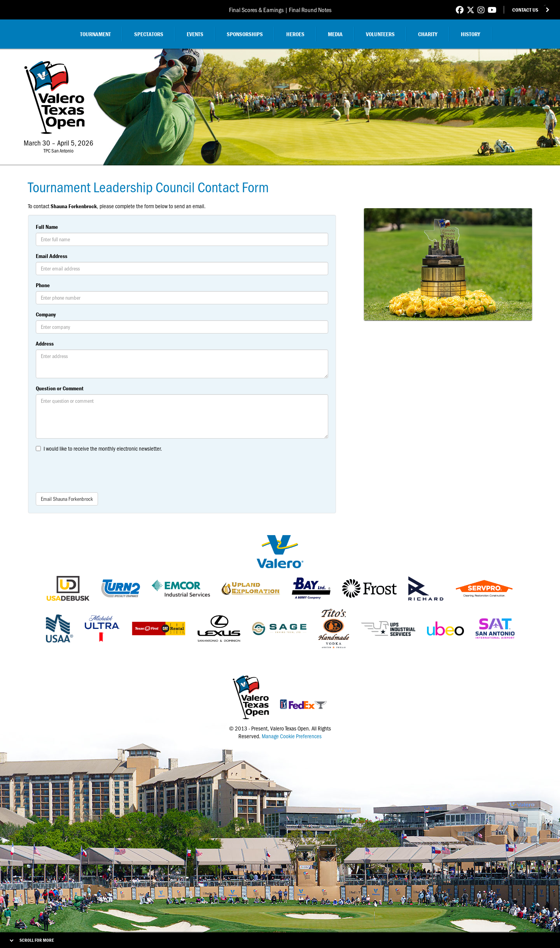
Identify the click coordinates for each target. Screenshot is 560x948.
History (471, 34)
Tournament (95, 34)
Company (46, 314)
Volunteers (380, 34)
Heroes (295, 34)
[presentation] (95, 471)
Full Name (47, 227)
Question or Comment (60, 388)
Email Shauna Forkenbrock (67, 499)
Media (335, 34)
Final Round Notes (310, 10)
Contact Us (525, 10)
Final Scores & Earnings (256, 10)
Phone (43, 285)
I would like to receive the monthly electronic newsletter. (103, 448)
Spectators (149, 34)
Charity (428, 34)
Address (45, 343)
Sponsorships (245, 34)
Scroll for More (37, 940)
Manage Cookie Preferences (292, 736)
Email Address (52, 256)
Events (195, 34)
